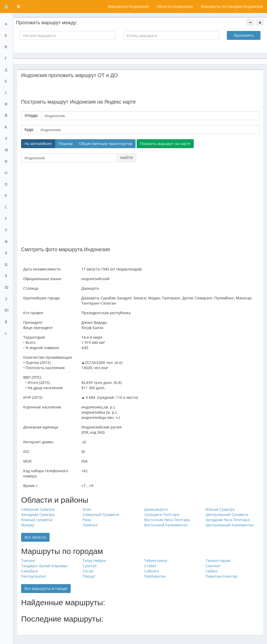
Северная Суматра (38, 509)
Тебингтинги (156, 561)
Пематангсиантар (222, 576)
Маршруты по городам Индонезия (232, 6)
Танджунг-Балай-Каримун (44, 566)
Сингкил (213, 566)
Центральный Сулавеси (227, 514)
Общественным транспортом (106, 144)
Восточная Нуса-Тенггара (167, 520)
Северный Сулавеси (101, 514)
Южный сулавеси (37, 520)
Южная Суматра (220, 509)
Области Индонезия (175, 6)
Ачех (87, 509)
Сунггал (90, 566)
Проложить (244, 35)
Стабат (150, 566)
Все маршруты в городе (46, 588)
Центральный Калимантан (230, 525)
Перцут (89, 576)
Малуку (28, 525)
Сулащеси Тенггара (162, 514)
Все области (35, 537)
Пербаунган (155, 576)
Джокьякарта (156, 509)
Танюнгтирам (218, 561)
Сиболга (151, 571)
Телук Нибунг (95, 561)
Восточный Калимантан (166, 525)
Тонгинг (28, 561)
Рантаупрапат (34, 576)
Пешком (65, 144)
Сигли (88, 571)
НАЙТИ (127, 158)
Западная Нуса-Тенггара (227, 520)
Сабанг (212, 571)
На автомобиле (38, 144)
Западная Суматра (38, 514)
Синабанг (30, 571)
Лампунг (90, 525)
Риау (87, 520)
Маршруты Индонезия (128, 6)
